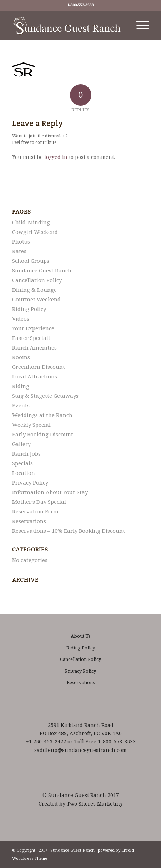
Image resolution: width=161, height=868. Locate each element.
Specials (22, 463)
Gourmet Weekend (36, 300)
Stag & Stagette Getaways (45, 396)
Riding (21, 386)
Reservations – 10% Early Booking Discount (69, 531)
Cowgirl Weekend (35, 232)
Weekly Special (31, 425)
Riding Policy (29, 309)
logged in (56, 157)
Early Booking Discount (43, 435)
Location (24, 473)
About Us (80, 636)
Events (21, 406)
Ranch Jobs (26, 454)
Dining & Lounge (34, 290)
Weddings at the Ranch (42, 415)
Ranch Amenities (34, 348)
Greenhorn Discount (39, 367)
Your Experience (33, 328)
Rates (19, 251)
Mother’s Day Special (39, 502)
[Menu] (139, 25)
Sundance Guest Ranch (42, 271)
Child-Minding (31, 222)
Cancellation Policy (37, 280)
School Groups (31, 261)
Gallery (21, 444)
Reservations (29, 521)
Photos (21, 242)
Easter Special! (31, 338)
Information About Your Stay (50, 492)
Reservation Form (35, 512)
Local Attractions (35, 377)
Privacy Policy (30, 483)
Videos (21, 319)
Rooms (21, 357)
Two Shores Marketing (95, 804)
